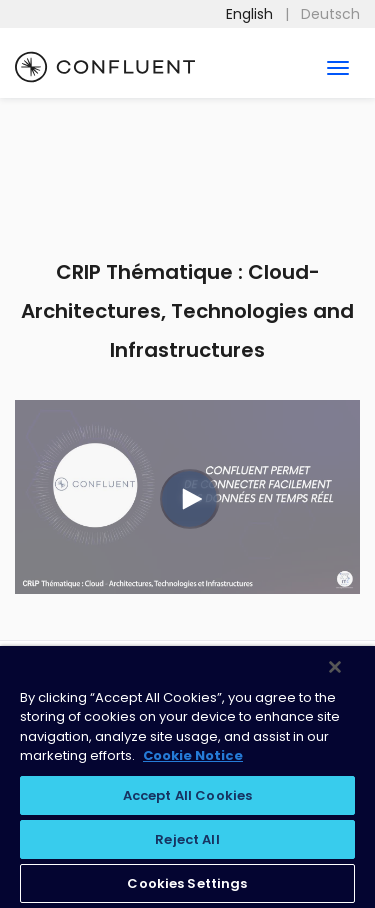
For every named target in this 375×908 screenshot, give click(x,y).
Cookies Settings (187, 883)
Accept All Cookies (187, 795)
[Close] (335, 667)
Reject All (187, 839)
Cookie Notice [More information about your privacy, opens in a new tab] (193, 755)
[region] (187, 777)
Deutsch (330, 14)
